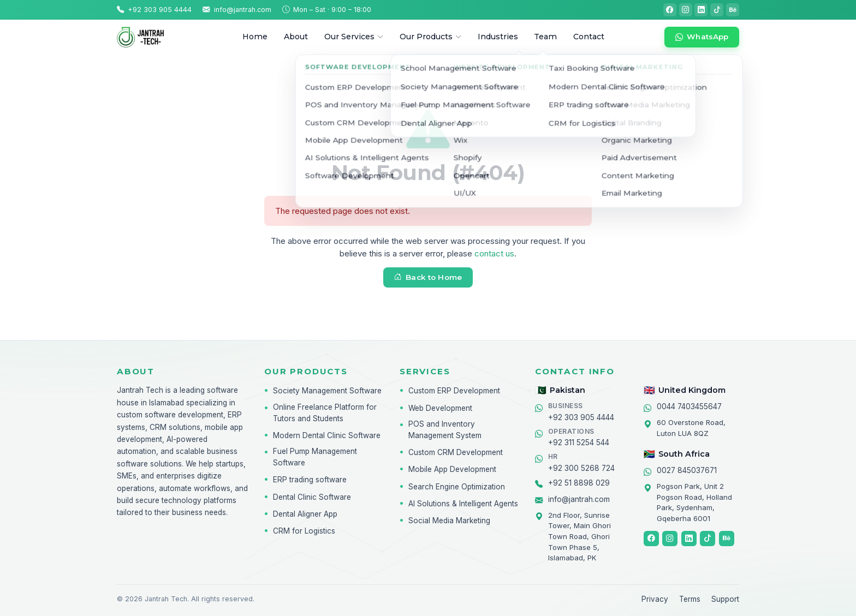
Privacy (655, 599)
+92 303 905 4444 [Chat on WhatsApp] (581, 411)
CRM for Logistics (304, 531)
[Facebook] (670, 10)
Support (725, 599)
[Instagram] (686, 10)
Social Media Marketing (449, 521)
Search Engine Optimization (457, 487)
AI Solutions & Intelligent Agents (463, 504)
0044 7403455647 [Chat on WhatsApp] (689, 406)
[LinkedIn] (701, 10)
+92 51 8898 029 (579, 483)
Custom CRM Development (456, 452)
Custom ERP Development (454, 391)
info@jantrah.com (579, 499)
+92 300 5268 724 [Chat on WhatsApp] (581, 462)
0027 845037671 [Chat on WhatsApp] (687, 470)
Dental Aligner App (305, 514)
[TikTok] (717, 10)
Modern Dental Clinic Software (327, 435)
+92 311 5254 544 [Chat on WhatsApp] (579, 437)
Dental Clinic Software (312, 497)
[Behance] (733, 10)
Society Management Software (327, 391)
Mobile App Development (452, 469)
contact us (494, 253)
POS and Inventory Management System (445, 430)
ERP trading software (310, 480)
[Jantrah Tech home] (150, 37)
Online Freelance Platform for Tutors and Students (325, 413)
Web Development (440, 408)
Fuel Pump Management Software (315, 457)
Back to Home (428, 277)
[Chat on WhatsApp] (702, 37)
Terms (690, 599)
